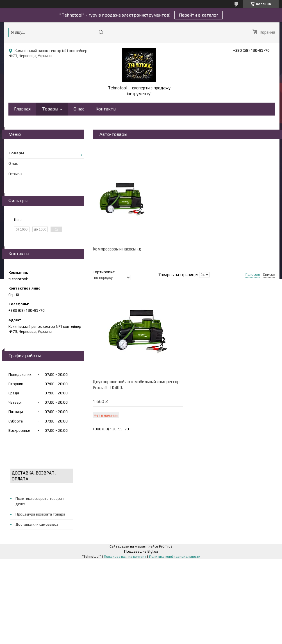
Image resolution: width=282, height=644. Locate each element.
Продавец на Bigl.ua (141, 551)
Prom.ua (166, 546)
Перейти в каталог (199, 15)
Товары (50, 109)
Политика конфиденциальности (175, 557)
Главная (22, 109)
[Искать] (101, 32)
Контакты (106, 109)
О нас (79, 109)
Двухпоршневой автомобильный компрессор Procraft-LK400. (136, 385)
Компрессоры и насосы (114, 249)
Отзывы (15, 174)
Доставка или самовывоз (37, 524)
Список (269, 274)
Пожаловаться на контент (125, 557)
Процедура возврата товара (40, 514)
